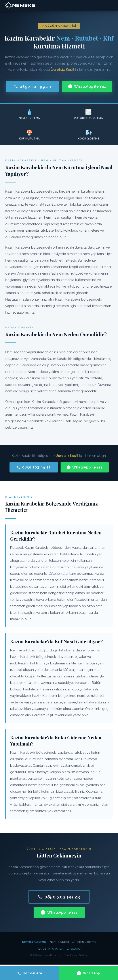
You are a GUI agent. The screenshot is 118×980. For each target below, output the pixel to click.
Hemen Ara (30, 973)
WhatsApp (73, 949)
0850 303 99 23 (32, 86)
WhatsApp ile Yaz (87, 86)
